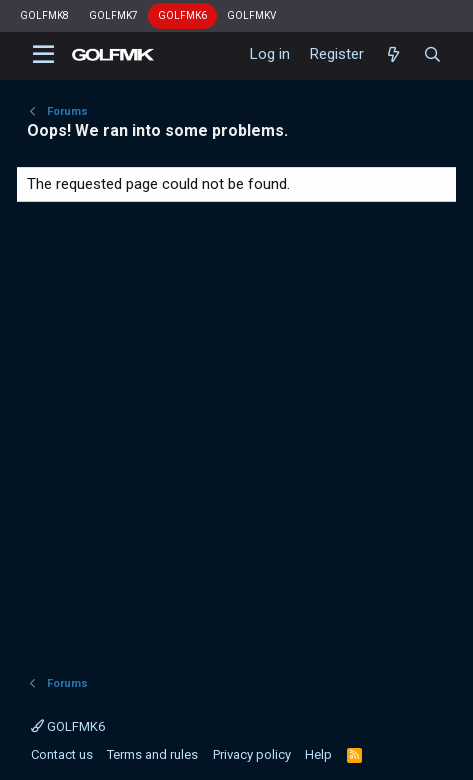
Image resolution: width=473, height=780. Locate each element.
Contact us (62, 754)
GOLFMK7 (113, 15)
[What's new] (393, 55)
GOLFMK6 (182, 15)
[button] (44, 55)
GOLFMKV (251, 15)
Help (318, 754)
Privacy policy (252, 754)
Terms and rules (152, 754)
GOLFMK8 (44, 15)
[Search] (432, 55)
